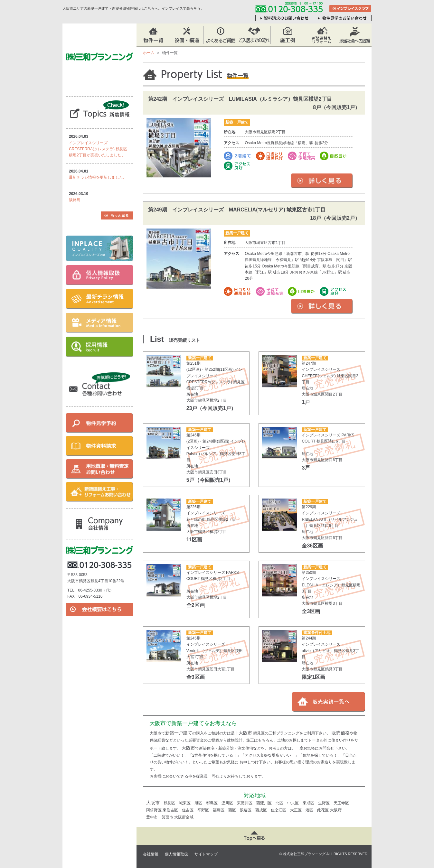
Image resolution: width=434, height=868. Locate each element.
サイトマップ (206, 854)
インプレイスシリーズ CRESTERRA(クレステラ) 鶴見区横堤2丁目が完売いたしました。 (98, 149)
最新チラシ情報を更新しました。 (98, 177)
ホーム (149, 53)
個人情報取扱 (176, 854)
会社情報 (151, 854)
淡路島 (75, 200)
